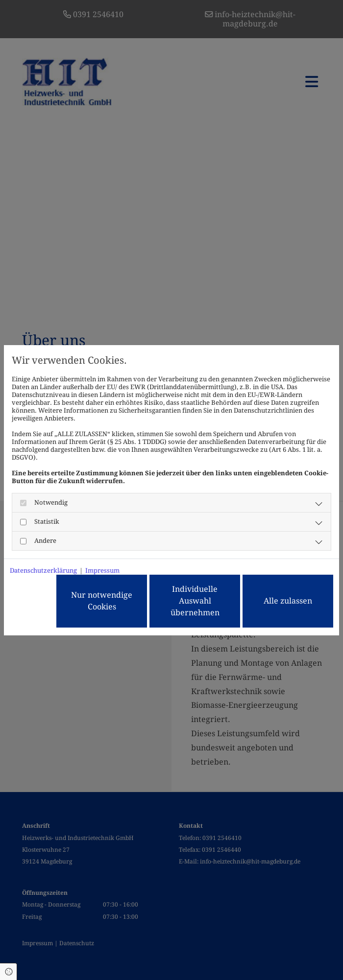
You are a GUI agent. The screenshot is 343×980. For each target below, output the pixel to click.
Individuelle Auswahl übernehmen (195, 601)
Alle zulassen (288, 601)
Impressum (102, 571)
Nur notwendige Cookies (102, 601)
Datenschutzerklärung (43, 571)
